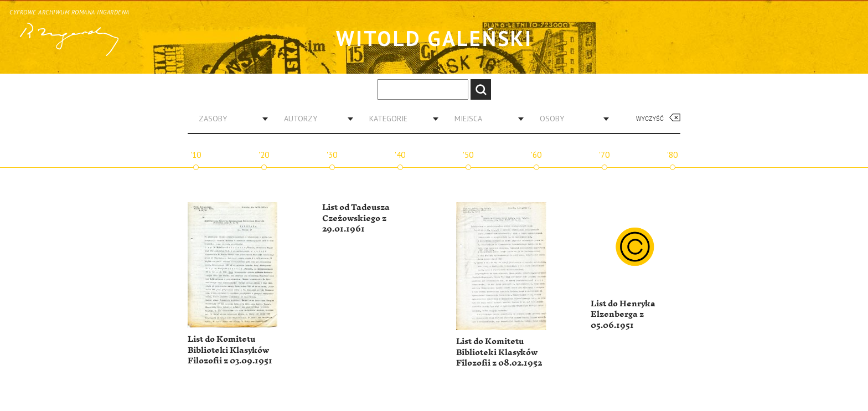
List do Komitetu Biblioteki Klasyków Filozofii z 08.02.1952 (499, 352)
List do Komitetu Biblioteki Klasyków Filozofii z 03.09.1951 (230, 350)
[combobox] (229, 119)
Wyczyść (650, 119)
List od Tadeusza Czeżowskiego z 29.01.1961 (356, 218)
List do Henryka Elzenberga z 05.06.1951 (623, 315)
